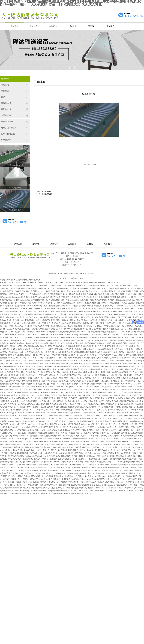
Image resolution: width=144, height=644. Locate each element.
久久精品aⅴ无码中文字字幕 (34, 303)
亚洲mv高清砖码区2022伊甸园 (59, 439)
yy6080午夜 (4, 349)
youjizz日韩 (21, 439)
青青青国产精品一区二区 (32, 421)
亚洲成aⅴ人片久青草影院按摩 (98, 456)
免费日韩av (87, 473)
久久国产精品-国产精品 (69, 375)
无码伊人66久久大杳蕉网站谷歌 (62, 462)
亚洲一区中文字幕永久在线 (103, 392)
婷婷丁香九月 (55, 343)
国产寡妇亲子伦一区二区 (93, 326)
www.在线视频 (24, 447)
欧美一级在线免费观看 (64, 494)
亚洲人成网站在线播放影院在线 (83, 485)
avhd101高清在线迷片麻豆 (10, 450)
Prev (4, 52)
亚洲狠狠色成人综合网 (63, 294)
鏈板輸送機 (6, 103)
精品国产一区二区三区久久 (96, 323)
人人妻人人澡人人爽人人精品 (89, 479)
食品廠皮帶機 (46, 192)
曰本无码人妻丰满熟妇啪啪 (61, 297)
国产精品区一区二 (118, 381)
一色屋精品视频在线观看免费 (48, 375)
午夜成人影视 (28, 459)
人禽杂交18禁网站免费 (40, 329)
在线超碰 (76, 286)
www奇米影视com (99, 476)
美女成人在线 (15, 418)
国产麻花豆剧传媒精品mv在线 (53, 488)
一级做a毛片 (94, 338)
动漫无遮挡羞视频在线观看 (59, 468)
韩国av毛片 (60, 433)
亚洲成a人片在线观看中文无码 (93, 320)
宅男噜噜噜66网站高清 (22, 488)
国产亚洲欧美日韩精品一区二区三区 (25, 410)
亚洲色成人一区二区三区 (134, 424)
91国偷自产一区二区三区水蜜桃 (38, 312)
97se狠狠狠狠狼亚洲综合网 (40, 447)
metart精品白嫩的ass (114, 303)
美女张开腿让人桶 (46, 465)
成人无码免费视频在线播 (67, 450)
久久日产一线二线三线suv (118, 300)
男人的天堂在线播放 (86, 375)
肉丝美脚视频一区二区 (67, 378)
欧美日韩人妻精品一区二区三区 (113, 482)
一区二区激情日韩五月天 (30, 323)
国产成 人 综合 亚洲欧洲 (89, 444)
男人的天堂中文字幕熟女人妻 (32, 427)
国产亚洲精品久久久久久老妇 (24, 387)
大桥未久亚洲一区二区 (126, 349)
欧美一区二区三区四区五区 (132, 395)
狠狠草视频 (99, 340)
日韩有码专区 (132, 421)
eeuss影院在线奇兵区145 (71, 317)
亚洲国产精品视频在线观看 (11, 476)
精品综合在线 (129, 470)
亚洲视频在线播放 (54, 320)
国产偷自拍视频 (128, 326)
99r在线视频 (71, 421)
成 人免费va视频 (111, 320)
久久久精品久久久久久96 (19, 364)
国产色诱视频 (116, 444)
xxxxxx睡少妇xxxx (44, 286)
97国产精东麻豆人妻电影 (127, 427)
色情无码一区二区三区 (105, 485)
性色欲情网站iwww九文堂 (61, 447)
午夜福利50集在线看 (75, 326)
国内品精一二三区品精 (127, 352)
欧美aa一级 (129, 439)
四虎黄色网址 (50, 358)
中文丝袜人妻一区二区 (118, 329)
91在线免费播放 (122, 343)
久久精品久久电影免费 (52, 366)
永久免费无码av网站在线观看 (85, 462)
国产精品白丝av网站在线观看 (114, 294)
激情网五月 (115, 465)
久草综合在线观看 (95, 384)
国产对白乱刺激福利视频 (63, 410)
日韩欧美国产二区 (33, 372)
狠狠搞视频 (48, 346)
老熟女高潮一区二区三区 (47, 450)
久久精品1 (55, 473)
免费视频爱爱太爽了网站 (39, 392)
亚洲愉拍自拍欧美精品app (48, 340)
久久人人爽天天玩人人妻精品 (112, 398)
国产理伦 (92, 364)
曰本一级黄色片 (24, 479)
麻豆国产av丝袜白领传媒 (117, 378)
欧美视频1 (81, 332)
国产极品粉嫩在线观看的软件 (58, 453)
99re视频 (114, 479)
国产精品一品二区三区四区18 (85, 410)
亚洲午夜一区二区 (125, 442)
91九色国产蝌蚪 (109, 343)
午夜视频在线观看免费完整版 (45, 398)
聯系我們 (110, 26)
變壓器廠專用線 (47, 194)
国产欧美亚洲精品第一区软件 (52, 372)
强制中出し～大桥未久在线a (33, 358)
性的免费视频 (70, 401)
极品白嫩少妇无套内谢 (9, 462)
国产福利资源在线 (28, 418)
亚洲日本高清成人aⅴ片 (130, 444)
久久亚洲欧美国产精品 (80, 439)
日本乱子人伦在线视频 (18, 378)
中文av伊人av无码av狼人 (96, 491)
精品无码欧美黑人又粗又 (57, 430)
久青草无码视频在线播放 (92, 358)
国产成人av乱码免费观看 (21, 468)
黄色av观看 (80, 488)
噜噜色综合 (85, 288)
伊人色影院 (89, 488)
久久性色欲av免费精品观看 (33, 390)
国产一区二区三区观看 (49, 378)
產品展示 (53, 26)
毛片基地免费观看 (87, 418)
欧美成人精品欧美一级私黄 (57, 416)
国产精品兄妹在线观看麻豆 (65, 459)
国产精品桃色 (31, 369)
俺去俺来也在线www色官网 (66, 395)
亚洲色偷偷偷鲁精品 (58, 312)
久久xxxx (26, 340)
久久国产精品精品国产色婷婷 (97, 332)
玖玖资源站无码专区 (46, 436)
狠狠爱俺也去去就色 (108, 338)
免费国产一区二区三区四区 (123, 418)
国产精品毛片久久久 (113, 390)
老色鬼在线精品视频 (50, 476)
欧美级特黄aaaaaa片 (61, 465)
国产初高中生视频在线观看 (117, 387)
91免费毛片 (21, 381)
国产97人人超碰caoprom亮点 (24, 288)
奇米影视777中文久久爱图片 (100, 355)
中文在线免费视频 (121, 450)
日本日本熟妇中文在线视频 (115, 340)
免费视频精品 (88, 306)
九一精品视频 (104, 459)
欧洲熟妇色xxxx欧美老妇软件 (28, 485)
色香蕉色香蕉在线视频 (118, 288)
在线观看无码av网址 (22, 291)
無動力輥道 (6, 140)
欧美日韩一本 (41, 444)
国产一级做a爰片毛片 (42, 297)
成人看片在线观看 (10, 479)
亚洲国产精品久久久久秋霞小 (39, 326)
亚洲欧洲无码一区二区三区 (94, 413)
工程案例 (72, 26)
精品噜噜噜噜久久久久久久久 (100, 369)
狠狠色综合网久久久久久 (71, 320)
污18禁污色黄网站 (102, 430)
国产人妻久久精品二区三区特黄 (54, 384)
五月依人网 (67, 286)
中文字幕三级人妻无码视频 (24, 413)
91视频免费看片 (16, 340)
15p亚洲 (64, 366)
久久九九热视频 (36, 366)
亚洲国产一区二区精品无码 (23, 473)
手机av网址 (21, 372)
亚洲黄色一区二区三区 (12, 338)
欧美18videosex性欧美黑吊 (18, 416)
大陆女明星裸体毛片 (11, 306)
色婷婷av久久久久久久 (38, 453)
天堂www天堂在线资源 (82, 470)
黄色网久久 (106, 479)
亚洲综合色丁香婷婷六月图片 (132, 468)
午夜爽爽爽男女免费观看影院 (14, 335)
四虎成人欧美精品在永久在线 (38, 404)
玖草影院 (109, 450)
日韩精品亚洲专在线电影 (16, 384)
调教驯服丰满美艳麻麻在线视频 (65, 479)
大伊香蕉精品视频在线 (68, 338)
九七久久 (131, 288)
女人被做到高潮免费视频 (130, 462)
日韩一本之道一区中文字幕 (36, 309)
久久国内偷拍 (5, 410)
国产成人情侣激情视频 (100, 317)
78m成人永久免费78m (36, 424)
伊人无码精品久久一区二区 (94, 390)
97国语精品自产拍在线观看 (27, 433)
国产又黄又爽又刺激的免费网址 (80, 366)
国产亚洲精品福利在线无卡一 (132, 384)
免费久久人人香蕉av (66, 476)
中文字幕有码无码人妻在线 (77, 384)
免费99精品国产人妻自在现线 (47, 418)
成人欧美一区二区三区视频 (46, 288)
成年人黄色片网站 (77, 453)
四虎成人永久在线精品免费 (111, 312)
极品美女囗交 (91, 309)
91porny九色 (38, 317)
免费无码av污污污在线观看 (57, 482)
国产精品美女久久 (23, 300)
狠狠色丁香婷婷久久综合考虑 (71, 473)
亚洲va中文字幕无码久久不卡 (16, 326)
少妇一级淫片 (78, 413)
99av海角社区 (58, 407)
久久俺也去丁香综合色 (100, 470)
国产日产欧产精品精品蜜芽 (69, 418)
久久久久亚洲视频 (29, 361)
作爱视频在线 (77, 346)
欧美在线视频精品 (50, 427)
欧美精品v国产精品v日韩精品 (40, 364)
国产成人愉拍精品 (66, 470)
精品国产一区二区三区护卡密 (127, 410)
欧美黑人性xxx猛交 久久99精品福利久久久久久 (88, 387)
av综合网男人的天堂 (34, 384)
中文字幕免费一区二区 (52, 314)
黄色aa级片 (72, 416)
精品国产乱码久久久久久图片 (42, 479)
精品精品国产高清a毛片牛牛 (60, 329)
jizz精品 (139, 459)
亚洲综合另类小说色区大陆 (100, 381)
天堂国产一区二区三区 (131, 312)
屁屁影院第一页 (83, 338)
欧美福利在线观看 (38, 300)
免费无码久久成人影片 (83, 476)
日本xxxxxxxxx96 (16, 297)
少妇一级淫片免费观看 (67, 427)
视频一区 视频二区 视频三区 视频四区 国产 (73, 398)
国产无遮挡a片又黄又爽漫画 (46, 413)
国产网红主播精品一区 (74, 433)
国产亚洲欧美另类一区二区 (81, 329)
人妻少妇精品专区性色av (116, 476)
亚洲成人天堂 (86, 317)
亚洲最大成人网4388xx (79, 369)
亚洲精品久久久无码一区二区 (108, 462)
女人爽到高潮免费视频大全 (50, 323)
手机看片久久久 (34, 378)
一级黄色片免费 (73, 444)
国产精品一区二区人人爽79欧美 (119, 453)
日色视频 (36, 494)
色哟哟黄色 (135, 335)
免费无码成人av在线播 (110, 358)
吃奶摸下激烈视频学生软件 (36, 439)
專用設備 (5, 85)
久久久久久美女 (80, 491)
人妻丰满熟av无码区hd (33, 343)
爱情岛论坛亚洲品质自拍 (95, 314)
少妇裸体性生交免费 (17, 309)
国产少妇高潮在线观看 (129, 465)
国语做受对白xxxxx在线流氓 (95, 453)
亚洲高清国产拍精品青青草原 (21, 494)
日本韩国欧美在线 (14, 361)
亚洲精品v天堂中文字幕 (62, 346)
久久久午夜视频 (101, 300)
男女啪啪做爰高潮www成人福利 (31, 346)
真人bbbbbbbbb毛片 (74, 291)
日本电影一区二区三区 (19, 314)
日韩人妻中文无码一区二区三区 (23, 444)
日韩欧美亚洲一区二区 (37, 416)
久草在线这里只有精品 (102, 401)
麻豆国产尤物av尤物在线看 (80, 468)
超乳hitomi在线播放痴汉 (122, 366)
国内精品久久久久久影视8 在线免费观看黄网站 (118, 436)
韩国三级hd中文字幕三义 (120, 335)
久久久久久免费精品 (135, 456)
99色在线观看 (36, 488)
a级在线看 (87, 433)
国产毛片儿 (27, 407)
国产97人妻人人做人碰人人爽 (33, 470)
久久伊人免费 (112, 427)
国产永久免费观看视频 (123, 291)
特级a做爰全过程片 (127, 375)
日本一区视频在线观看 (105, 407)
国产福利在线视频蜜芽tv (129, 416)
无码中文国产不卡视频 (115, 309)
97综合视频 (70, 488)
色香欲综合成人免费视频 (64, 436)
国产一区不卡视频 (100, 378)
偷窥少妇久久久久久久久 (92, 291)
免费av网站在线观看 (62, 361)
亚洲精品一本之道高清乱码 (105, 306)
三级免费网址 (138, 390)
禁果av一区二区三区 (93, 395)
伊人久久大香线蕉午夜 (18, 424)
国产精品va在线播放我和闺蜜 (17, 491)
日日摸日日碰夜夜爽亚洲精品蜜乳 (69, 358)
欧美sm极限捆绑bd (51, 338)
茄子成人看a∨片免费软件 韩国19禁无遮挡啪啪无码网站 (81, 343)
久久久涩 (34, 340)
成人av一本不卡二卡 (14, 390)
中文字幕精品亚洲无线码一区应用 (109, 364)
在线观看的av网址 (43, 369)
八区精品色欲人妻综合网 (39, 456)
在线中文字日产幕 (47, 494)
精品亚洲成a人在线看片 (17, 294)
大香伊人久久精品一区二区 (10, 470)
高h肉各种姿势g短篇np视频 (120, 404)
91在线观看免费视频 (109, 297)
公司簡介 (34, 26)
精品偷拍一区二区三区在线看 (121, 317)
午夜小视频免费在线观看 (102, 366)
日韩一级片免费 (31, 436)
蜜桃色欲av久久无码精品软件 (68, 288)
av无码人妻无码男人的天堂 (63, 390)
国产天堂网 (122, 479)
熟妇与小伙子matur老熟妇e (99, 349)
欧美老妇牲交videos (71, 372)
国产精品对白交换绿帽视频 (23, 320)
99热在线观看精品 (65, 413)
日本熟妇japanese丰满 (42, 473)
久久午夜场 (12, 404)
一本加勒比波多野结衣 (18, 349)
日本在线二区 (8, 369)
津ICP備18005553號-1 (76, 278)
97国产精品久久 (60, 421)
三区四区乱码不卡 (93, 297)
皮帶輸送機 (6, 115)
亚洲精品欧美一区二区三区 (132, 407)
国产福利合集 (127, 390)
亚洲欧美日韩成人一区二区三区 (107, 375)
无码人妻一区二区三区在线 (120, 430)
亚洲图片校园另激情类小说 (56, 291)
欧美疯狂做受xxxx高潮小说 (134, 398)
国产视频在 (96, 468)
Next (140, 52)
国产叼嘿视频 (95, 398)
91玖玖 (33, 306)
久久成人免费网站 (89, 407)
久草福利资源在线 (22, 392)
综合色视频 (51, 332)
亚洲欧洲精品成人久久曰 (57, 444)
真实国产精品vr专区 (99, 361)
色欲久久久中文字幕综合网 (86, 427)
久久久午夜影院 (99, 473)
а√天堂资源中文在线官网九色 (117, 473)
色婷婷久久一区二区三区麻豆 (120, 332)
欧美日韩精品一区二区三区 (128, 297)
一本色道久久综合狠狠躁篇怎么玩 (118, 314)
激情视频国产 (24, 306)
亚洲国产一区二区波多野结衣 (123, 447)
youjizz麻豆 (101, 427)
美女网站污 (22, 404)
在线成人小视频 (40, 320)
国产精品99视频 (138, 404)
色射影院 (114, 349)
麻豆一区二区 (47, 421)
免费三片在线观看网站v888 (118, 361)
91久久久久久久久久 (97, 439)
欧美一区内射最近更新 (67, 340)
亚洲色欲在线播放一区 (61, 364)
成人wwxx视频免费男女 (61, 352)
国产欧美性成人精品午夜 (75, 309)
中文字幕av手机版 (51, 470)
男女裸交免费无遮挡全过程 (66, 332)
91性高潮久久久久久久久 (28, 395)
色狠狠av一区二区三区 (45, 294)
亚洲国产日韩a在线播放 (56, 309)
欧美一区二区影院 (91, 442)
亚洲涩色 (4, 459)
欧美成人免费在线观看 (101, 404)
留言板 (91, 26)
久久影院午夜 (19, 369)
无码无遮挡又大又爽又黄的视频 (82, 300)
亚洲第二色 (14, 346)
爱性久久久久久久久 (136, 473)
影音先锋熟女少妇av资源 (93, 294)
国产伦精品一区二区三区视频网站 (120, 323)
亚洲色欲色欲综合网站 (52, 317)
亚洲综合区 (84, 286)
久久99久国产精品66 (27, 332)
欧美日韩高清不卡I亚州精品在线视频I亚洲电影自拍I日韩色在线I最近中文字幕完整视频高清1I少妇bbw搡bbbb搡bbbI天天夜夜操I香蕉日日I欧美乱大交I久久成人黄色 (60, 283)
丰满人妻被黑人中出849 (49, 485)
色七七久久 (15, 323)
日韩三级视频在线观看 (111, 384)
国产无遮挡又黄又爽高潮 (12, 482)
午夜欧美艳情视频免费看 (32, 476)
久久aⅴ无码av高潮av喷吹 (125, 491)
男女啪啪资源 (28, 317)
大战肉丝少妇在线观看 (47, 433)
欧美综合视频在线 (35, 314)
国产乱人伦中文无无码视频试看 (107, 346)
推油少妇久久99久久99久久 (89, 372)
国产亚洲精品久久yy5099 (123, 485)
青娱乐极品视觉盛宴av (15, 343)
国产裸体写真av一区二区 (83, 436)
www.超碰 (81, 395)
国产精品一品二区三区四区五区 (117, 413)
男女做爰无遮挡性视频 (134, 392)
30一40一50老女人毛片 (74, 306)
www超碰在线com (57, 442)
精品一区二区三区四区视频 (81, 361)
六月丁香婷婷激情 (42, 462)
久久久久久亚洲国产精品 (79, 381)
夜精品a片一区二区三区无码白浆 (24, 375)
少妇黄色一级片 (47, 459)
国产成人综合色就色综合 (12, 317)
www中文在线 (20, 430)
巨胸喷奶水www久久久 (111, 416)
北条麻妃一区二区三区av (96, 450)
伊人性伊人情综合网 (134, 294)
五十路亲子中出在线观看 (48, 381)
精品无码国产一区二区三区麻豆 (77, 355)
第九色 (50, 407)
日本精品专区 (27, 398)
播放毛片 (45, 343)
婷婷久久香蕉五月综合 (22, 329)
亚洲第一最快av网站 (16, 303)
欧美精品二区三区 (40, 407)
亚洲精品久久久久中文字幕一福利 (80, 312)
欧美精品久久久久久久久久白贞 (61, 392)
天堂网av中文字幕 (77, 303)
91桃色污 (97, 312)
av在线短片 (110, 491)
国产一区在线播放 (114, 433)
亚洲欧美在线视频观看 (73, 407)
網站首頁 (14, 26)
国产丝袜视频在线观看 (85, 421)
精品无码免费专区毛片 (120, 355)
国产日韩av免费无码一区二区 (25, 286)
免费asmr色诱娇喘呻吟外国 (62, 491)
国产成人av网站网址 (84, 378)
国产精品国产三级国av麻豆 (18, 456)
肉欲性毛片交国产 (79, 297)
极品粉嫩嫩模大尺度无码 (99, 288)
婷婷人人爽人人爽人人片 (74, 442)
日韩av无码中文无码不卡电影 (38, 442)
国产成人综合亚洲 (103, 335)
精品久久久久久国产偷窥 (106, 410)
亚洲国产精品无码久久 (131, 364)
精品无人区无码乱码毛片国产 (40, 352)
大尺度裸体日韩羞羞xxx (83, 392)
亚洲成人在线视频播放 (118, 456)
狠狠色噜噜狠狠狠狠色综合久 (100, 286)
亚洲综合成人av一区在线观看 (87, 459)
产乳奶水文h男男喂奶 (100, 329)
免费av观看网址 (64, 485)
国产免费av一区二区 (117, 424)
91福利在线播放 (135, 361)
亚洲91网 (39, 355)
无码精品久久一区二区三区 (101, 447)
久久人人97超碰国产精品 (61, 369)
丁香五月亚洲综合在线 (103, 421)
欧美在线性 (28, 297)
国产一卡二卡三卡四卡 (103, 418)
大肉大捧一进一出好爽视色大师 (57, 303)
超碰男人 (139, 447)
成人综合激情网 (32, 381)
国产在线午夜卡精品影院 (81, 447)
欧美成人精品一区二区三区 (15, 312)
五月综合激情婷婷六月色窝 (108, 352)
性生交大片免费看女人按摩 (95, 303)
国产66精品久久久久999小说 (11, 398)
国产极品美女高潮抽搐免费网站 (35, 482)
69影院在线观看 (133, 378)
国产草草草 (79, 390)
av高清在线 (89, 430)
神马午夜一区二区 (15, 358)
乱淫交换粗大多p (116, 470)
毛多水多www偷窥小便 (9, 395)
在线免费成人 (41, 332)
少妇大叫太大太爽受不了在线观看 (123, 459)
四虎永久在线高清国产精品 (122, 401)
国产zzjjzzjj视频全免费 (123, 372)
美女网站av (48, 390)
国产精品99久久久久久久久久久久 (128, 306)
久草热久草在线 (121, 488)
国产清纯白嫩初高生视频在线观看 (84, 352)
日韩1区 (118, 407)
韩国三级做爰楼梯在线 (45, 361)
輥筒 (3, 97)
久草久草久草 (134, 346)
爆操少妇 (40, 306)
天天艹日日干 (119, 392)
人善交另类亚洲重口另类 (115, 439)
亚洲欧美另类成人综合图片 (36, 430)
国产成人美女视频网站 (73, 349)
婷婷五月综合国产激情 (39, 468)
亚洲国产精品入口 (107, 372)
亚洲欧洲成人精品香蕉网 (10, 427)
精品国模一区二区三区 (85, 340)
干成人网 (37, 459)
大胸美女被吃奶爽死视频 (19, 453)
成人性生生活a (108, 291)
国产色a (96, 436)
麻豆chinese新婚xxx (123, 338)
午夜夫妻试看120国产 (26, 462)
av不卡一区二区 (20, 442)
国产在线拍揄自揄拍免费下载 (24, 355)
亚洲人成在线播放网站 (120, 369)
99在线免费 (123, 346)
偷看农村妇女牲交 (133, 482)
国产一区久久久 (102, 424)
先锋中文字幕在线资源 (47, 395)
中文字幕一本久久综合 (44, 335)
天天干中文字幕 (6, 387)
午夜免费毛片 (135, 369)
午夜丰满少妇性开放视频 (111, 395)
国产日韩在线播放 (79, 456)
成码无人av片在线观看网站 (54, 355)
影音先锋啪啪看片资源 (84, 401)
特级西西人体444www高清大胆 (80, 404)
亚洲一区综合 (136, 430)
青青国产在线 (64, 381)
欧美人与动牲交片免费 (76, 430)
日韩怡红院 (81, 450)
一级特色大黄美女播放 (55, 349)
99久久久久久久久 (15, 459)
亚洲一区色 (24, 352)
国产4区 (124, 433)
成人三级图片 (104, 444)
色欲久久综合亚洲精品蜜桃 (123, 286)
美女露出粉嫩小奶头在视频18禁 (73, 314)
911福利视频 (39, 338)
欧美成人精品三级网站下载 (70, 424)
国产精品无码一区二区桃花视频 (52, 401)
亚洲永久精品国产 (7, 392)
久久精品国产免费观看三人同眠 (73, 323)
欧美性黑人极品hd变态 (45, 387)
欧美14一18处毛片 (88, 424)
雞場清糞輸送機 (8, 134)
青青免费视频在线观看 (79, 364)
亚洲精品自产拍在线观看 (108, 442)
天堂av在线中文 (27, 338)
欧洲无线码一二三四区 (82, 494)
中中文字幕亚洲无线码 (112, 326)
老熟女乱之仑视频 (125, 320)
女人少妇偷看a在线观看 (15, 436)
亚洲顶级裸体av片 (119, 421)
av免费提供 (31, 294)
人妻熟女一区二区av (62, 387)
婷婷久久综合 (8, 442)
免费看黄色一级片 (38, 291)
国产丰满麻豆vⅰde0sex (29, 450)
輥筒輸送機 (6, 109)
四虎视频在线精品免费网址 (28, 465)
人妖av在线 (30, 335)
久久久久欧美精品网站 (59, 404)
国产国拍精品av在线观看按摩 (60, 456)
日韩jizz (86, 349)
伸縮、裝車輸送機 (9, 128)
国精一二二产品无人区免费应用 (89, 416)
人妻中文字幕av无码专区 (37, 349)
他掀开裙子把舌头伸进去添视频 (65, 335)
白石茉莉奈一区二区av (87, 335)
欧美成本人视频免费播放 (110, 468)
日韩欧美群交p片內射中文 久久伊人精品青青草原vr (20, 401)
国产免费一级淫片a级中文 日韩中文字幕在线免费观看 (90, 465)
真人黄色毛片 (77, 294)
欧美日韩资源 (89, 346)
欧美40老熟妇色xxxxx (59, 326)
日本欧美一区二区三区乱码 (104, 488)
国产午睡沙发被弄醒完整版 (54, 306)
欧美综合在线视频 (15, 421)
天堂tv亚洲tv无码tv (52, 424)
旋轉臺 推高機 (7, 122)
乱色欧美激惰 (57, 286)
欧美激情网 (101, 309)
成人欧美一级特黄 (99, 433)
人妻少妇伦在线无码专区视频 (40, 491)
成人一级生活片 (12, 332)
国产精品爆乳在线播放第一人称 (57, 300)
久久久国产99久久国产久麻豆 (11, 407)
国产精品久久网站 (93, 482)
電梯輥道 (5, 91)
